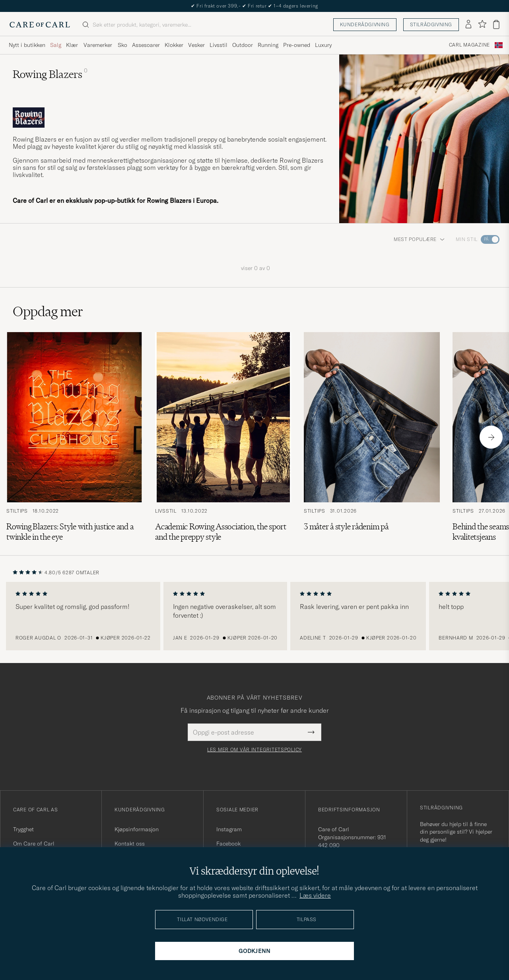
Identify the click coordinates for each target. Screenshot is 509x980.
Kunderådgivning (365, 24)
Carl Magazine (469, 45)
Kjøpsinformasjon (137, 829)
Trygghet (23, 829)
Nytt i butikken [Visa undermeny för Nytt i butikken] (27, 45)
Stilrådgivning (431, 24)
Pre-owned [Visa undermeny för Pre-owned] (297, 45)
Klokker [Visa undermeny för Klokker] (174, 45)
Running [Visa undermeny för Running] (268, 45)
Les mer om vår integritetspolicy (254, 750)
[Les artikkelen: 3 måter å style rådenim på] (372, 437)
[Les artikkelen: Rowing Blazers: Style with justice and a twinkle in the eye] (74, 437)
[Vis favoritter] (482, 24)
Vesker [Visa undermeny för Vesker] (196, 45)
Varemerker (98, 45)
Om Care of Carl (34, 844)
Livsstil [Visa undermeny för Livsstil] (219, 45)
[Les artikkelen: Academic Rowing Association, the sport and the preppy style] (223, 437)
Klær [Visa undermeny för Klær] (72, 45)
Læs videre (315, 895)
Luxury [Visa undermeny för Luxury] (323, 45)
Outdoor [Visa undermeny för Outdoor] (243, 45)
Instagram (229, 829)
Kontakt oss (130, 844)
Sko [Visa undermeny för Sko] (122, 45)
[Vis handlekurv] (496, 24)
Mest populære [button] (419, 239)
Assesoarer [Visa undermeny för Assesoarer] (146, 45)
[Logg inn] (468, 25)
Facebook (228, 844)
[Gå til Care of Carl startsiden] (40, 25)
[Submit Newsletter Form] (311, 732)
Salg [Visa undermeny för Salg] (56, 45)
